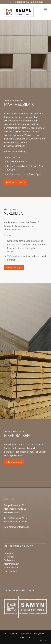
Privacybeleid (39, 634)
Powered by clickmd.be (26, 637)
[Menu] (46, 9)
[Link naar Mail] (41, 641)
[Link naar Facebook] (45, 641)
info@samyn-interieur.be (17, 527)
